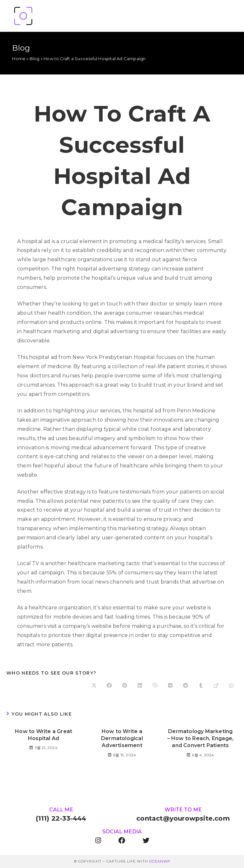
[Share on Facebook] (109, 686)
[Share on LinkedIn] (140, 686)
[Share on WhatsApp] (231, 686)
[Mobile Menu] (229, 16)
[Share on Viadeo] (216, 686)
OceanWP (160, 861)
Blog (35, 59)
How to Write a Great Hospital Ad (44, 735)
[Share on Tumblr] (201, 686)
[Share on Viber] (155, 686)
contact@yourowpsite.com (183, 818)
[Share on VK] (170, 686)
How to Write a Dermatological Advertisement (122, 738)
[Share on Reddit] (186, 686)
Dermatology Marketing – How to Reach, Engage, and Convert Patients (201, 738)
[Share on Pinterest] (125, 686)
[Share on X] (94, 686)
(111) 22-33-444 (61, 818)
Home (19, 59)
